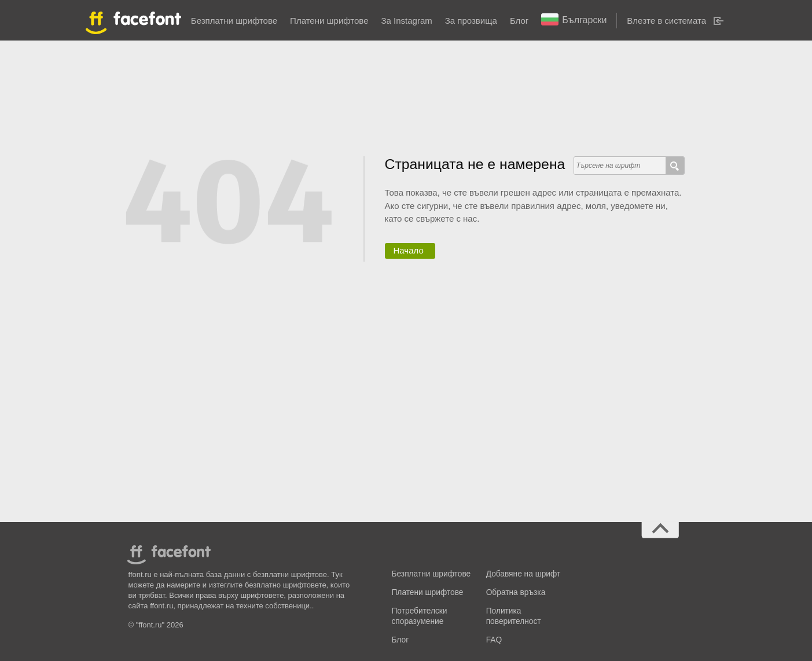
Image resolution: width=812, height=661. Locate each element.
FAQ (494, 640)
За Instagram (406, 21)
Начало (409, 250)
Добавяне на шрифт (523, 574)
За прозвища (471, 21)
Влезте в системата (666, 21)
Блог (519, 21)
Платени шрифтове (329, 21)
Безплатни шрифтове (234, 21)
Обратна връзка (516, 592)
